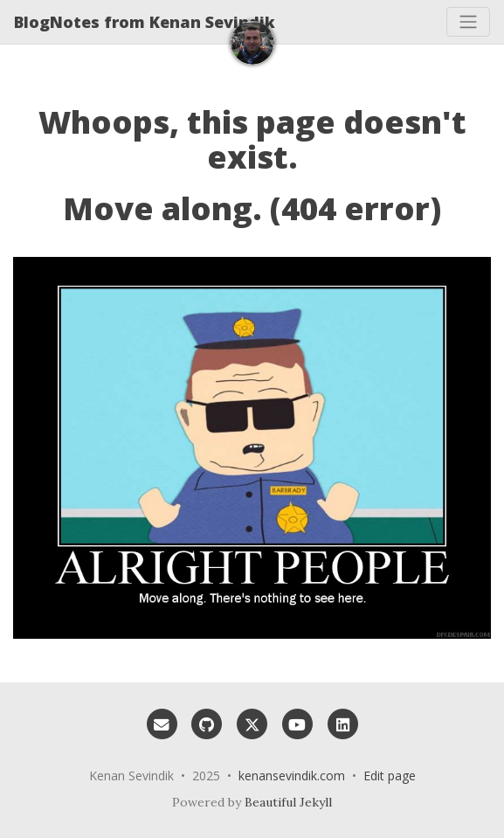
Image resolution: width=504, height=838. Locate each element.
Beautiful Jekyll (288, 802)
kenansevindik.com (292, 776)
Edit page (390, 776)
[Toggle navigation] (468, 22)
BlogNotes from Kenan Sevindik (145, 22)
